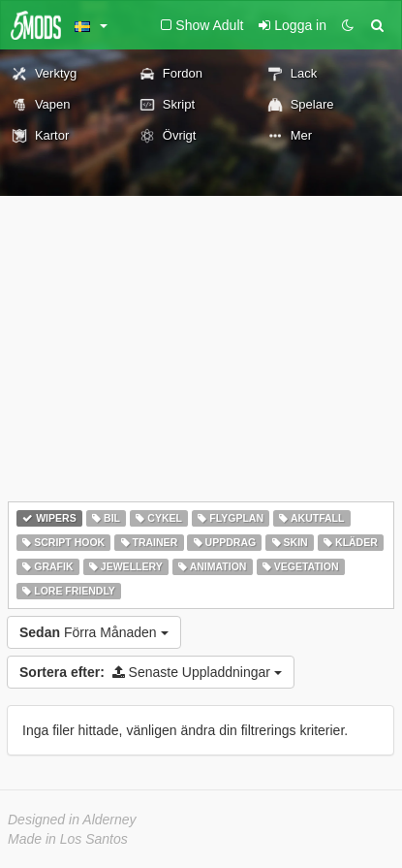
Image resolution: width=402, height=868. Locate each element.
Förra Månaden (94, 632)
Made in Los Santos (68, 839)
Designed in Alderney (72, 820)
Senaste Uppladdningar (151, 672)
